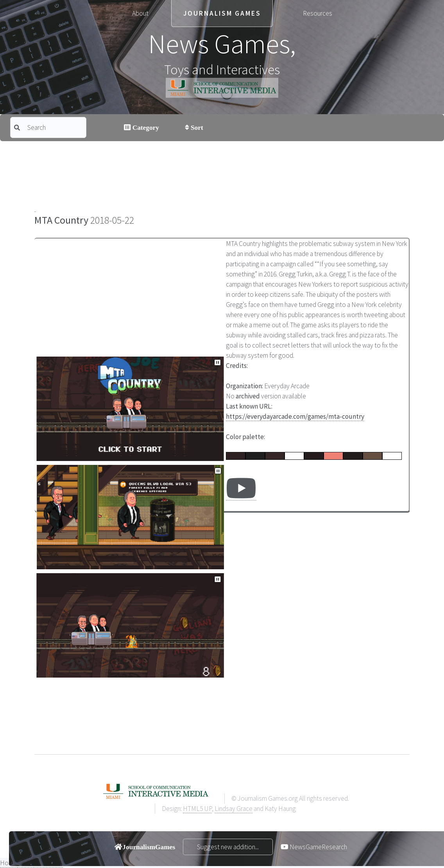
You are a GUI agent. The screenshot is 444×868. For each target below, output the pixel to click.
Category (145, 127)
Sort (196, 127)
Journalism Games (222, 13)
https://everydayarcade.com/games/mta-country (295, 416)
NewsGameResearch (318, 847)
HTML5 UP (197, 809)
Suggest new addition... (228, 847)
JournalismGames (149, 847)
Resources (318, 13)
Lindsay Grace (234, 809)
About (140, 13)
